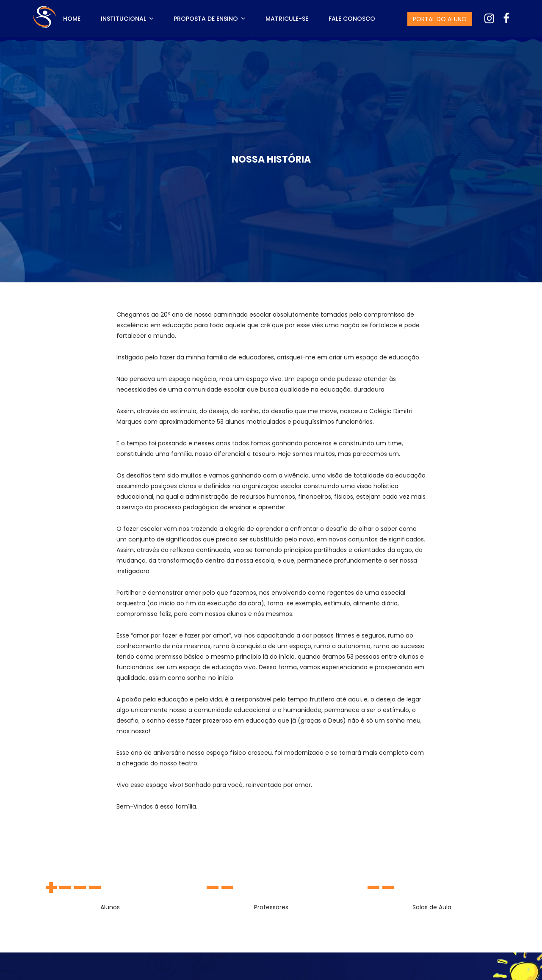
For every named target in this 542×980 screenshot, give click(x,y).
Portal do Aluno (440, 19)
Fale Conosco (352, 19)
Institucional (127, 19)
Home (72, 19)
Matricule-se (287, 19)
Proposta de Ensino (209, 19)
